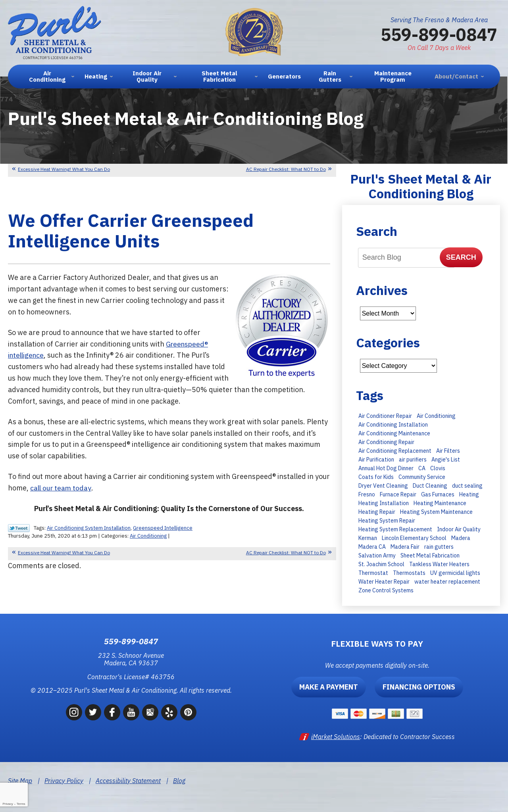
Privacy (8, 804)
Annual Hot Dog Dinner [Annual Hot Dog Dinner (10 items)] (386, 468)
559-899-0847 (439, 34)
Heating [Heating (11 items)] (469, 494)
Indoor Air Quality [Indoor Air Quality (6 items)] (459, 529)
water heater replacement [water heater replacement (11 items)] (447, 582)
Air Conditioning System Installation (89, 528)
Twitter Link (19, 528)
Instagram (74, 712)
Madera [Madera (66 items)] (461, 538)
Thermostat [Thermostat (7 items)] (373, 573)
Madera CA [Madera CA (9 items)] (372, 547)
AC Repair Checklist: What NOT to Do (286, 169)
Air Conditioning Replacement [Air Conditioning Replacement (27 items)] (395, 451)
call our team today (62, 488)
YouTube (131, 712)
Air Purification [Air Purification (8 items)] (376, 460)
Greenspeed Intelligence (163, 528)
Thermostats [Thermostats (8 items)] (409, 573)
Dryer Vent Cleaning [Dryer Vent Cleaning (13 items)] (383, 486)
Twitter (93, 712)
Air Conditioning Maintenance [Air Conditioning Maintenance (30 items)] (394, 433)
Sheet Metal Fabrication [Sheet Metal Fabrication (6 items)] (430, 555)
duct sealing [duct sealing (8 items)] (467, 486)
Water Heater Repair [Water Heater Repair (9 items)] (384, 582)
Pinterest (188, 712)
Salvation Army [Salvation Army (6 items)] (377, 555)
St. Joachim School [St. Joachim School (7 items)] (381, 564)
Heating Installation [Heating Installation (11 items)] (384, 503)
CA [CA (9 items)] (422, 468)
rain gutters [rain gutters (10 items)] (439, 547)
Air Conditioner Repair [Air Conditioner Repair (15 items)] (385, 416)
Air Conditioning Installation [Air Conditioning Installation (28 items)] (393, 425)
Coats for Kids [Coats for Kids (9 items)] (376, 477)
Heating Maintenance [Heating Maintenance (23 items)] (440, 503)
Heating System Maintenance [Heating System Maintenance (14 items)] (436, 512)
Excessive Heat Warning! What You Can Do (64, 169)
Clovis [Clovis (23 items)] (438, 468)
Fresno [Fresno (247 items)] (367, 494)
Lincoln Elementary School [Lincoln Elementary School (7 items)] (414, 538)
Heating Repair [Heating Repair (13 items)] (377, 512)
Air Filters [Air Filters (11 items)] (448, 451)
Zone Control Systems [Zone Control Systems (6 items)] (386, 590)
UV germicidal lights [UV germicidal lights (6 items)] (455, 573)
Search (461, 257)
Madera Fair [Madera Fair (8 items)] (405, 547)
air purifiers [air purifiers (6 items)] (413, 460)
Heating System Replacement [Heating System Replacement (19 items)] (395, 529)
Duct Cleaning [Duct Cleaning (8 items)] (430, 486)
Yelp (169, 712)
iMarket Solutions (336, 737)
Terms (21, 804)
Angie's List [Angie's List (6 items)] (446, 460)
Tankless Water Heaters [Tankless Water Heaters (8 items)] (439, 564)
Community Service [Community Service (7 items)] (422, 477)
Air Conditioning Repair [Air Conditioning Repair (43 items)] (386, 442)
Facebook (112, 712)
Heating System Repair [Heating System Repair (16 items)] (387, 521)
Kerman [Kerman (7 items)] (368, 538)
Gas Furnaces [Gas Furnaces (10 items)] (438, 494)
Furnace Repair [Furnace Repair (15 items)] (398, 494)
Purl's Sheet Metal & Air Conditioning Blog (421, 186)
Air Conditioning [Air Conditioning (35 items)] (436, 416)
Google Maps (150, 712)
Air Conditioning (148, 536)
